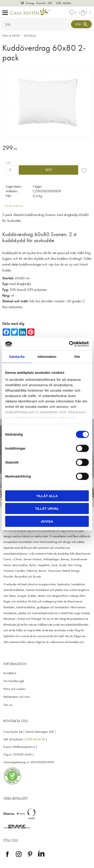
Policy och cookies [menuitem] (14, 689)
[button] (6, 13)
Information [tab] (47, 356)
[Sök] (81, 24)
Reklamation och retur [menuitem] (17, 697)
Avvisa (47, 521)
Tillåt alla (47, 496)
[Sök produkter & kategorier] (37, 24)
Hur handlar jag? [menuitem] (14, 681)
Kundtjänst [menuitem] (10, 673)
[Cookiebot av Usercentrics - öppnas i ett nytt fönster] (69, 344)
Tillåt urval (47, 509)
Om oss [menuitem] (8, 705)
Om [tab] (77, 356)
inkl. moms (64, 3)
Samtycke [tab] (17, 356)
